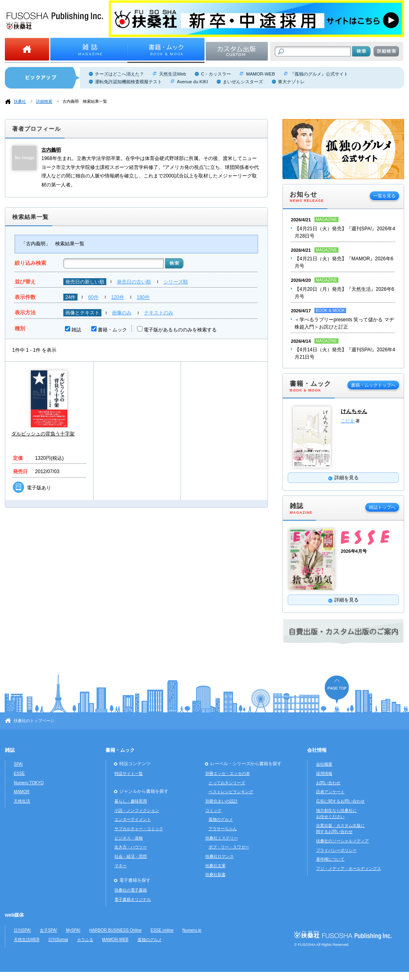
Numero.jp (192, 930)
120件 (118, 297)
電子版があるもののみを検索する (180, 330)
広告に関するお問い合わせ (340, 801)
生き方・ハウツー (131, 847)
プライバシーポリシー (336, 850)
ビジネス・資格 (129, 838)
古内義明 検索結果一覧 (85, 101)
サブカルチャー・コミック (139, 829)
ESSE (19, 773)
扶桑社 (20, 101)
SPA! (18, 764)
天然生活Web (172, 74)
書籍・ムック (112, 330)
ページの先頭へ (337, 689)
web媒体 (14, 915)
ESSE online (162, 930)
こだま (348, 421)
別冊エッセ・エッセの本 (228, 773)
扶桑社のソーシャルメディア (342, 841)
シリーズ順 (176, 282)
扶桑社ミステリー (222, 838)
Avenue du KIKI (192, 82)
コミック (213, 810)
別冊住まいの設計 (222, 801)
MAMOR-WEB (260, 74)
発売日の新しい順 (85, 282)
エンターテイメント (133, 819)
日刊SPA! (22, 930)
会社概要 (324, 764)
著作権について (330, 859)
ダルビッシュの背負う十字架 (43, 434)
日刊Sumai (58, 940)
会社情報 (317, 750)
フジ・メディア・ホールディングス (349, 869)
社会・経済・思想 (131, 856)
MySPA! (73, 930)
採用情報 (324, 773)
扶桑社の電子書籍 (131, 890)
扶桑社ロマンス (220, 856)
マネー (121, 866)
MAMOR (22, 792)
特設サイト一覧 (129, 773)
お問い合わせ (328, 783)
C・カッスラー (216, 74)
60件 (93, 297)
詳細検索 (44, 101)
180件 (143, 297)
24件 (70, 297)
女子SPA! (48, 930)
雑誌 (76, 330)
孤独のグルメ (221, 819)
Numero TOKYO (29, 783)
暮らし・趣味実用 (131, 801)
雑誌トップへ (382, 507)
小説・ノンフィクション (137, 810)
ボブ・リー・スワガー (229, 847)
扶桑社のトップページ (34, 721)
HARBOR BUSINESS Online (115, 930)
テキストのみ (159, 313)
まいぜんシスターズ (243, 82)
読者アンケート (330, 792)
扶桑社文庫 (215, 866)
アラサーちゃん (223, 829)
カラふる (85, 940)
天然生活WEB (27, 940)
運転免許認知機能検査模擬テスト (128, 82)
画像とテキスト (82, 313)
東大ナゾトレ (291, 82)
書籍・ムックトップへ (373, 385)
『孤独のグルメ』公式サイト (319, 74)
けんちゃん (354, 411)
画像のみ (122, 313)
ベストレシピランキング (231, 792)
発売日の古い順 (134, 282)
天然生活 (22, 801)
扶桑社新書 (215, 875)
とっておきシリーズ (227, 783)
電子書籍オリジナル (133, 899)
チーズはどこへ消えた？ (119, 74)
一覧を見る (384, 196)
